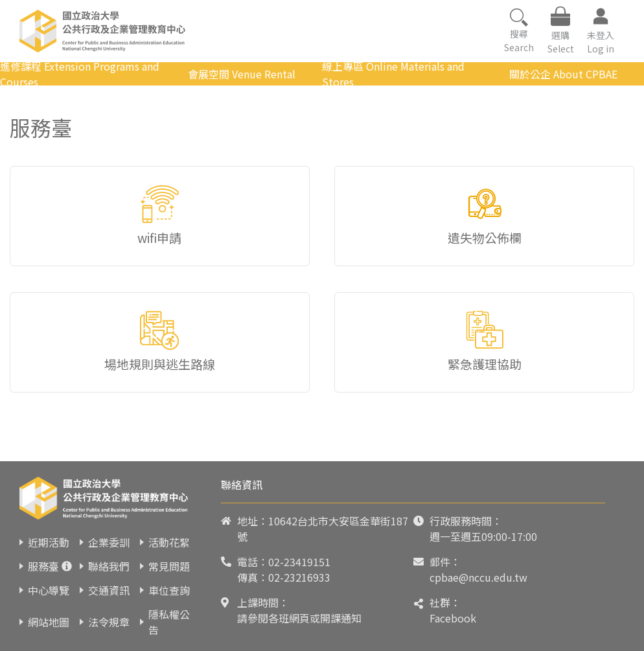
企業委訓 (109, 542)
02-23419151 (299, 562)
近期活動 (49, 542)
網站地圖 (49, 622)
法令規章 (109, 622)
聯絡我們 (109, 566)
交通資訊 (109, 590)
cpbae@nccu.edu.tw (478, 577)
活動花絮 (169, 542)
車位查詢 (169, 590)
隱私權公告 (169, 622)
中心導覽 (49, 590)
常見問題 (169, 566)
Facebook (453, 618)
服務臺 (43, 566)
